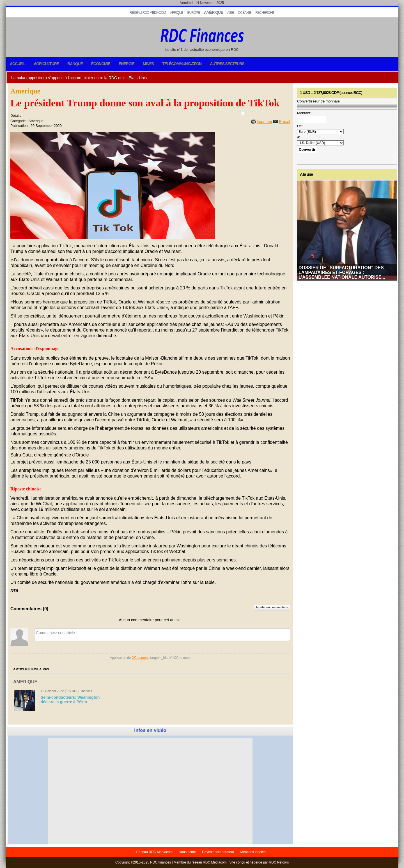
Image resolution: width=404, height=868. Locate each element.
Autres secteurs (227, 64)
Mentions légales (253, 852)
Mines (148, 64)
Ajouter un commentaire (272, 607)
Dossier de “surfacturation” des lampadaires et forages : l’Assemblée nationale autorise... (342, 273)
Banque (75, 64)
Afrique (176, 13)
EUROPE (193, 13)
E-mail (284, 122)
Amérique (213, 12)
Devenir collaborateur (218, 852)
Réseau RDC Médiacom (148, 13)
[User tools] (243, 113)
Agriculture (46, 64)
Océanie (245, 13)
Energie (127, 64)
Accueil (18, 64)
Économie (101, 64)
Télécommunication (182, 64)
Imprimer (264, 122)
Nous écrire (187, 852)
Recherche (265, 13)
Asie (230, 13)
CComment (140, 658)
